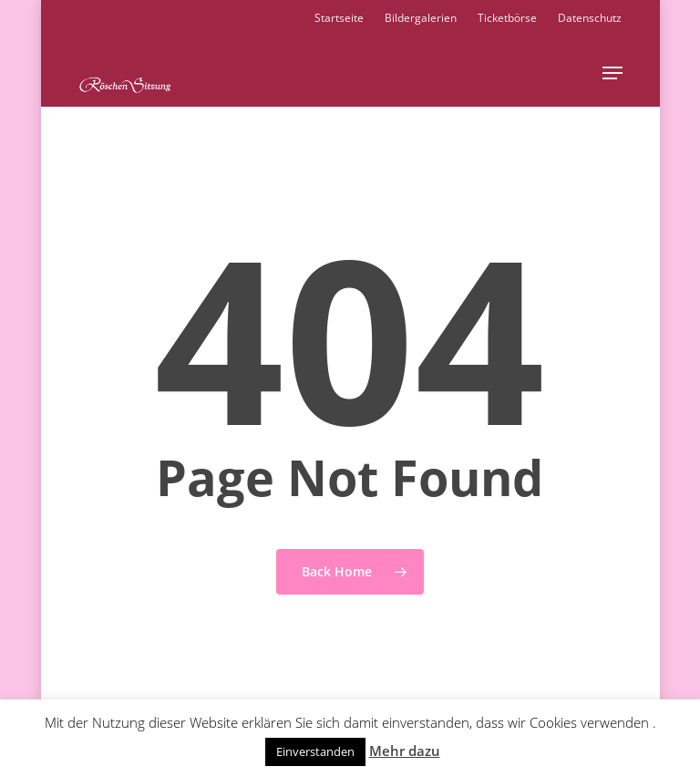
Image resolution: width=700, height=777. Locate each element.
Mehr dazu (405, 751)
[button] (612, 73)
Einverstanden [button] (315, 751)
